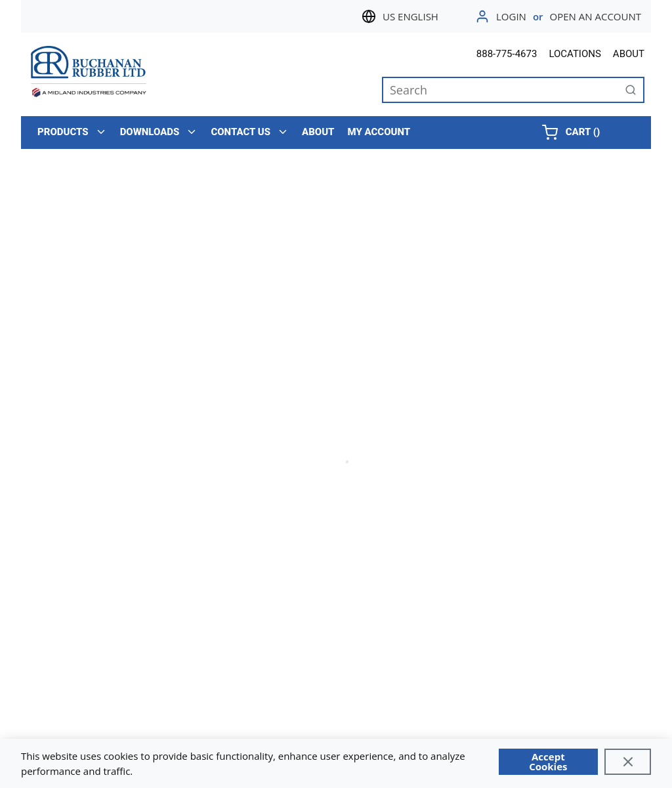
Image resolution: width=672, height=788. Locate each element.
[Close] (628, 762)
